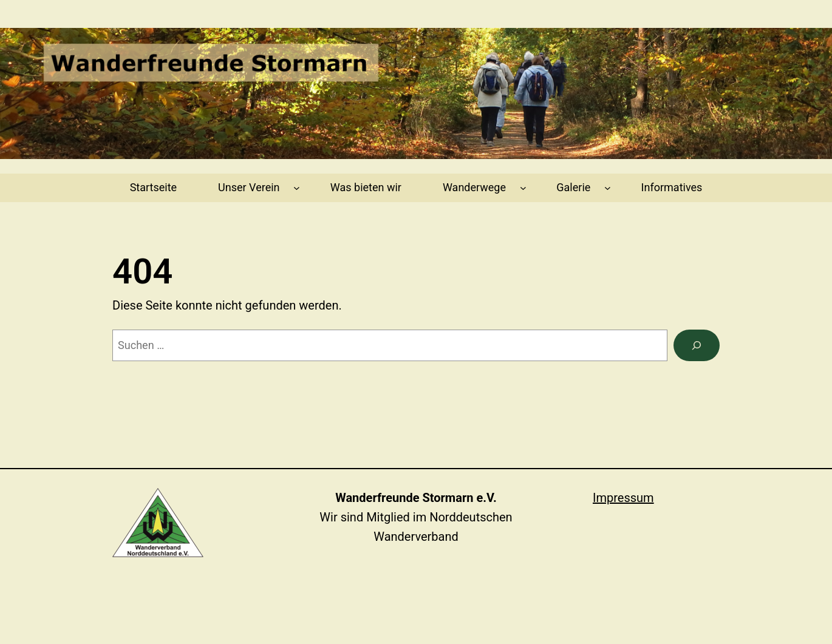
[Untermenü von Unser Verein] (297, 188)
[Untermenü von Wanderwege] (523, 188)
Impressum (623, 498)
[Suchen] (697, 345)
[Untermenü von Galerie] (608, 188)
